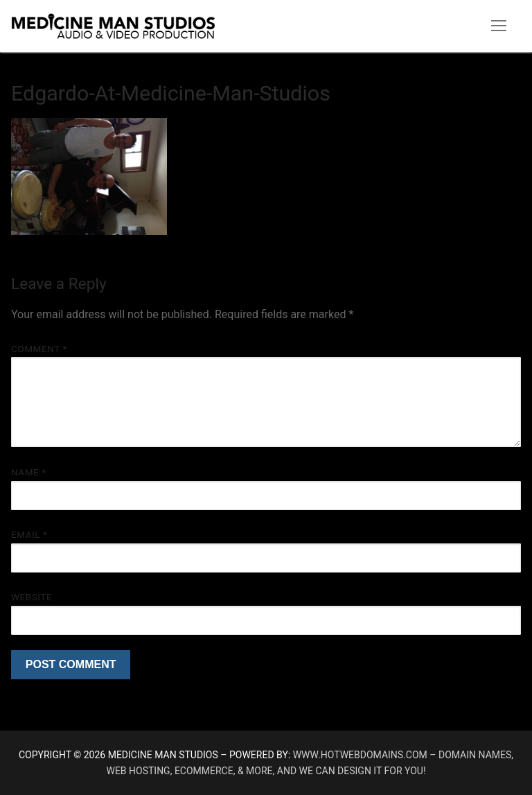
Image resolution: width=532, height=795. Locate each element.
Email (29, 534)
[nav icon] (499, 26)
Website (32, 597)
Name (29, 472)
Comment (39, 349)
